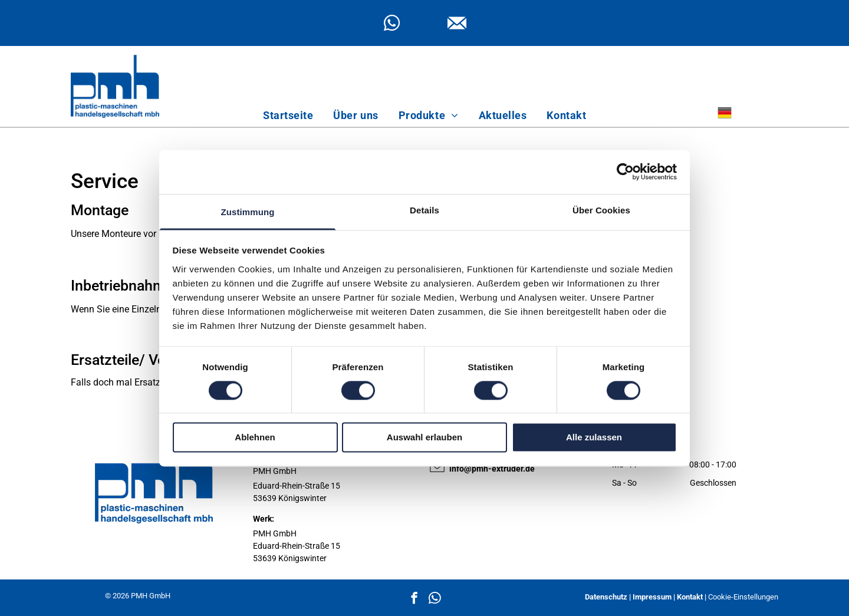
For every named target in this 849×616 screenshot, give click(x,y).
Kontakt (690, 597)
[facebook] (414, 599)
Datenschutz (606, 597)
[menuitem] (288, 115)
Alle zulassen (594, 438)
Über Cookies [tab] (601, 210)
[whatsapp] (392, 25)
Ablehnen (255, 438)
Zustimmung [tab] (248, 212)
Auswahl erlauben (424, 438)
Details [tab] (424, 210)
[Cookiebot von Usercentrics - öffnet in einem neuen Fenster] (625, 172)
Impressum (652, 597)
